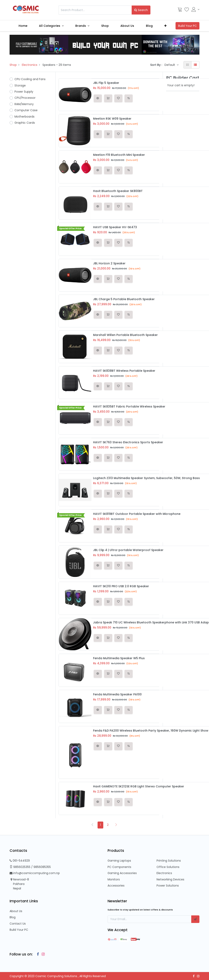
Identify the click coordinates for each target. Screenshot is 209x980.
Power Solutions (168, 886)
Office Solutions (168, 867)
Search (141, 10)
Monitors (114, 879)
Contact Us (18, 924)
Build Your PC (19, 930)
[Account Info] (195, 9)
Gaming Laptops (119, 861)
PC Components (119, 867)
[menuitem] (23, 26)
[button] (166, 26)
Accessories (116, 886)
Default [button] (170, 65)
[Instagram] (42, 954)
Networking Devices (170, 879)
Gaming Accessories (122, 873)
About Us (16, 911)
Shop (13, 65)
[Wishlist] (187, 10)
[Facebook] (37, 954)
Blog (13, 917)
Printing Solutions (169, 861)
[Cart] (180, 10)
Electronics (30, 65)
